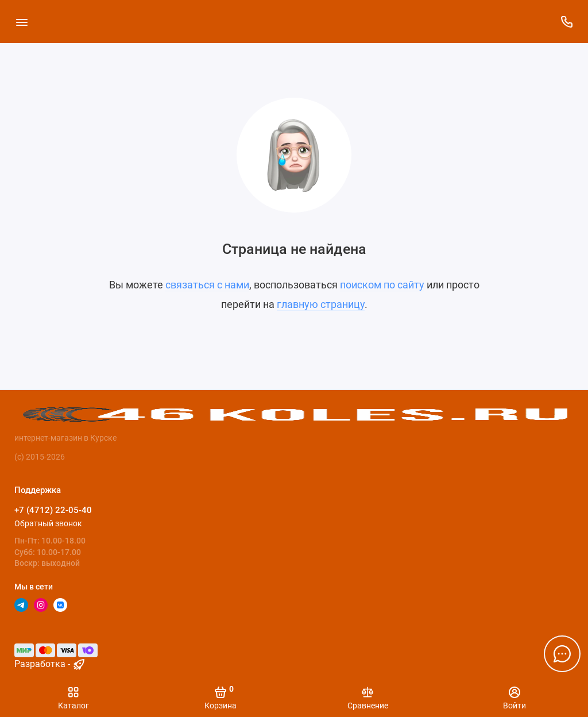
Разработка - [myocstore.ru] (50, 664)
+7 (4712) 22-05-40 (53, 510)
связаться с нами (207, 285)
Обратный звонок (48, 523)
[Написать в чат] (562, 654)
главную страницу (321, 304)
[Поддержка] (566, 22)
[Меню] (22, 22)
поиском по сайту (382, 285)
